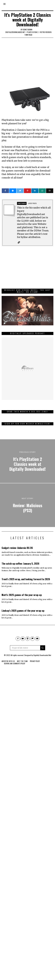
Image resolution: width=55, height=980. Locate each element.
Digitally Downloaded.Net (42, 655)
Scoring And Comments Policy (15, 664)
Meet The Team (22, 661)
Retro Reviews (46, 32)
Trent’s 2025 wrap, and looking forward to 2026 (26, 579)
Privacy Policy (35, 661)
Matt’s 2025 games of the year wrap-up (22, 595)
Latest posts (32, 203)
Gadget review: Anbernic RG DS (17, 548)
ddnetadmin (28, 30)
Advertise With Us (8, 661)
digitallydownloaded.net (15, 32)
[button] (43, 648)
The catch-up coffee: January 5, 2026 (20, 564)
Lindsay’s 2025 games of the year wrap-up (23, 611)
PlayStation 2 (33, 32)
